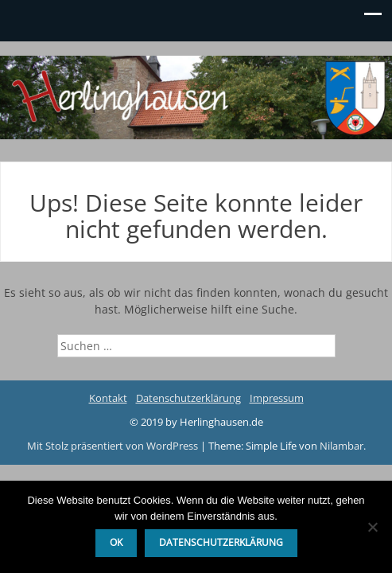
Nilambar (342, 446)
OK (116, 542)
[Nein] (372, 527)
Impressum (277, 398)
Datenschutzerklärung (188, 398)
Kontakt (108, 398)
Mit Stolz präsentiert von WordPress (114, 446)
